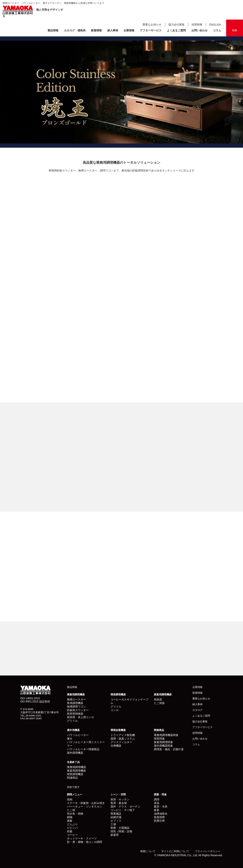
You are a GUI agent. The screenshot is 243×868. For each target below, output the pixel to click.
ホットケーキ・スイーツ (82, 838)
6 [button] (129, 142)
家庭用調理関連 (163, 742)
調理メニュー (75, 794)
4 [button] (119, 142)
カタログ (197, 710)
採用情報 (197, 25)
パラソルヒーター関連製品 (83, 749)
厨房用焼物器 (75, 714)
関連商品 (159, 730)
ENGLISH (215, 25)
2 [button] (109, 142)
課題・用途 (160, 794)
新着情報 (96, 30)
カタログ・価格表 (75, 30)
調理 (157, 799)
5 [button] (124, 142)
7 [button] (134, 142)
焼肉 (70, 799)
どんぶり (72, 824)
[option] (122, 92)
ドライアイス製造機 (123, 735)
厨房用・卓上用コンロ (80, 717)
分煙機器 (116, 746)
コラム (217, 30)
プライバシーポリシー (208, 851)
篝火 (70, 739)
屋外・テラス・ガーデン (125, 807)
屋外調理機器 (75, 753)
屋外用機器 (73, 730)
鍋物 (70, 817)
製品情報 (53, 30)
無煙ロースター (76, 700)
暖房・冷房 (161, 807)
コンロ (115, 710)
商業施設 (116, 814)
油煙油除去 (161, 814)
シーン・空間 (118, 794)
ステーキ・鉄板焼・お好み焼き (86, 803)
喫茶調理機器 (118, 694)
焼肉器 (158, 700)
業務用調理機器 (76, 694)
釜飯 (70, 821)
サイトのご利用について (175, 851)
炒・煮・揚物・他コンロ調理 (85, 842)
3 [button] (114, 142)
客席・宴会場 (119, 803)
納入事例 (113, 30)
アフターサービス (151, 30)
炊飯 (70, 831)
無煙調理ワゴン (76, 707)
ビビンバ (72, 828)
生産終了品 (73, 762)
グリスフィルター (121, 742)
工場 (113, 824)
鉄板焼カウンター (78, 710)
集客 (157, 810)
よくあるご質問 (176, 30)
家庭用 (115, 835)
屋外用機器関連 (163, 746)
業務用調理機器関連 (166, 735)
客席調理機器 (75, 703)
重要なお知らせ (152, 25)
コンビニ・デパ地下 (123, 810)
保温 (157, 803)
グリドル (72, 721)
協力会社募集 (177, 25)
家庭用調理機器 (163, 694)
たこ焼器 (159, 703)
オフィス (116, 821)
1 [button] (104, 142)
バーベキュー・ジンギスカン (85, 807)
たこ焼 (71, 810)
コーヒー (72, 835)
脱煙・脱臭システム (123, 739)
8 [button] (139, 142)
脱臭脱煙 (159, 817)
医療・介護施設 (120, 828)
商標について (148, 851)
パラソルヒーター (78, 735)
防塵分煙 (159, 821)
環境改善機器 (118, 730)
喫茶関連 (159, 739)
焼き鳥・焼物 (75, 814)
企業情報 (129, 30)
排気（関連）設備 (121, 831)
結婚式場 (116, 817)
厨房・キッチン (120, 799)
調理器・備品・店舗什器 (169, 749)
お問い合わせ (199, 30)
